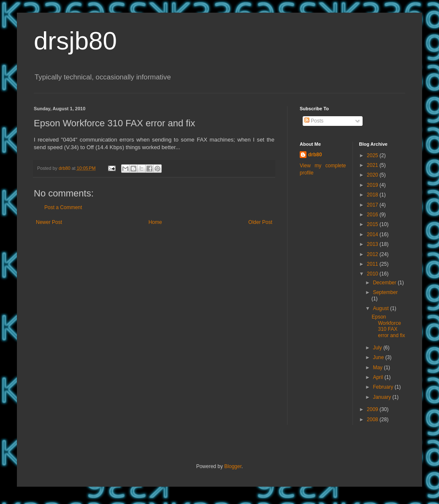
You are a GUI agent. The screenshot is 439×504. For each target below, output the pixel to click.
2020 (373, 175)
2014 (373, 234)
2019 (373, 185)
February (383, 387)
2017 (373, 205)
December (385, 283)
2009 (373, 409)
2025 (373, 155)
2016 (373, 215)
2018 (373, 195)
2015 (373, 224)
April (378, 377)
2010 (373, 274)
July (378, 348)
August (381, 308)
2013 (373, 244)
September (385, 292)
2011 (373, 264)
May (378, 368)
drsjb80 (75, 41)
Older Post (260, 222)
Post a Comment (63, 207)
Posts (314, 121)
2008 (373, 420)
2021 (373, 165)
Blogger (233, 466)
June (379, 357)
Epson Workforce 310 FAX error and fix (388, 326)
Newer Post (49, 222)
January (382, 397)
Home (155, 222)
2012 (373, 254)
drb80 (315, 155)
